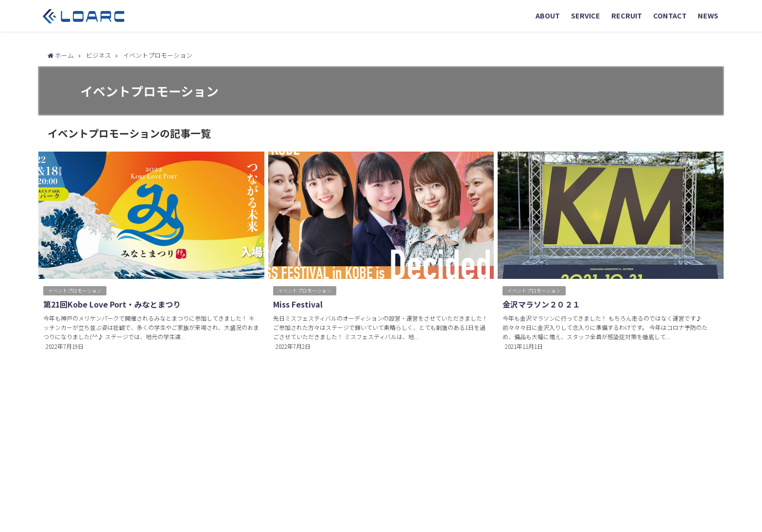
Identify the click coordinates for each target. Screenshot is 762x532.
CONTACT (670, 15)
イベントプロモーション (75, 291)
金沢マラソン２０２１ (541, 304)
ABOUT (548, 15)
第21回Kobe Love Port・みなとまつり (112, 304)
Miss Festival (298, 304)
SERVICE (586, 15)
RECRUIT (627, 15)
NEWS (708, 15)
